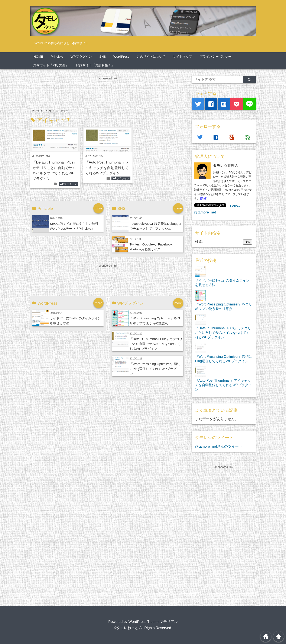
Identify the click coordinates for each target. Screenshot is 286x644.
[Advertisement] (108, 91)
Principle (57, 56)
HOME (38, 56)
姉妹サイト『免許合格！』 (95, 65)
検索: (199, 242)
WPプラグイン (81, 56)
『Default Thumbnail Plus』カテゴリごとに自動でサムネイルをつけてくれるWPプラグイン (156, 344)
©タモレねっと (126, 628)
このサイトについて (151, 56)
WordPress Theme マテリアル (153, 622)
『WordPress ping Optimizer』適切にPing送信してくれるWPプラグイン (155, 369)
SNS (102, 56)
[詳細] (204, 198)
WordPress (121, 56)
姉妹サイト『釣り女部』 (51, 65)
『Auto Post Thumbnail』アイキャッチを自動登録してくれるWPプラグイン (108, 168)
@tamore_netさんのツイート (219, 446)
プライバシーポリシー (215, 56)
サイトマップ (182, 56)
